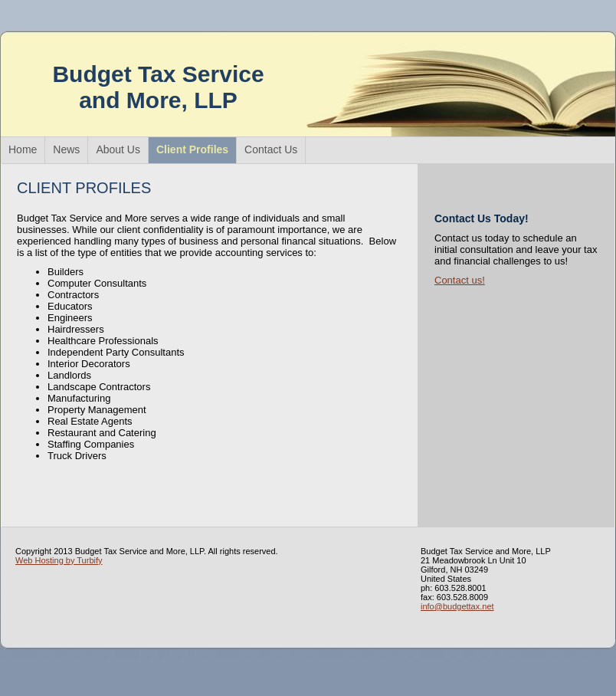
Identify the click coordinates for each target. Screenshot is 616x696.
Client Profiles (192, 149)
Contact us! (460, 280)
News (66, 149)
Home (23, 149)
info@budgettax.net (457, 606)
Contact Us (271, 149)
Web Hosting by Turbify (59, 560)
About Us (118, 149)
